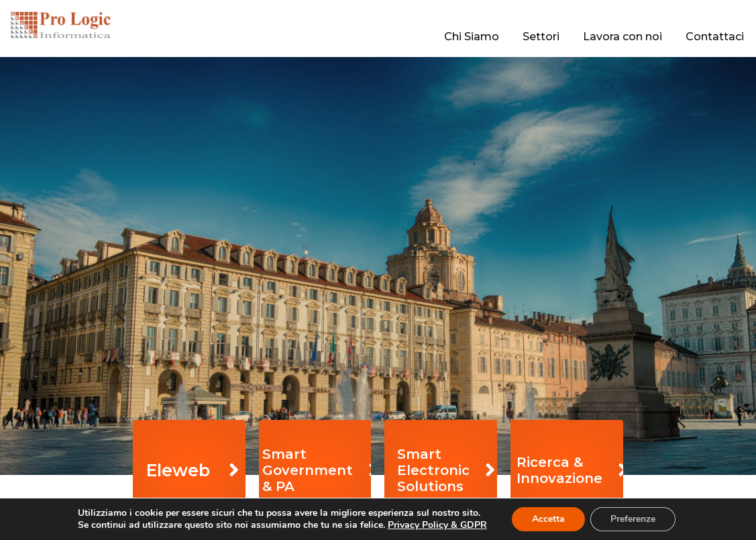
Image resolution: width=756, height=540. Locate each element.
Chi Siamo (472, 37)
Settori (541, 37)
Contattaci (715, 37)
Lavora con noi (623, 37)
